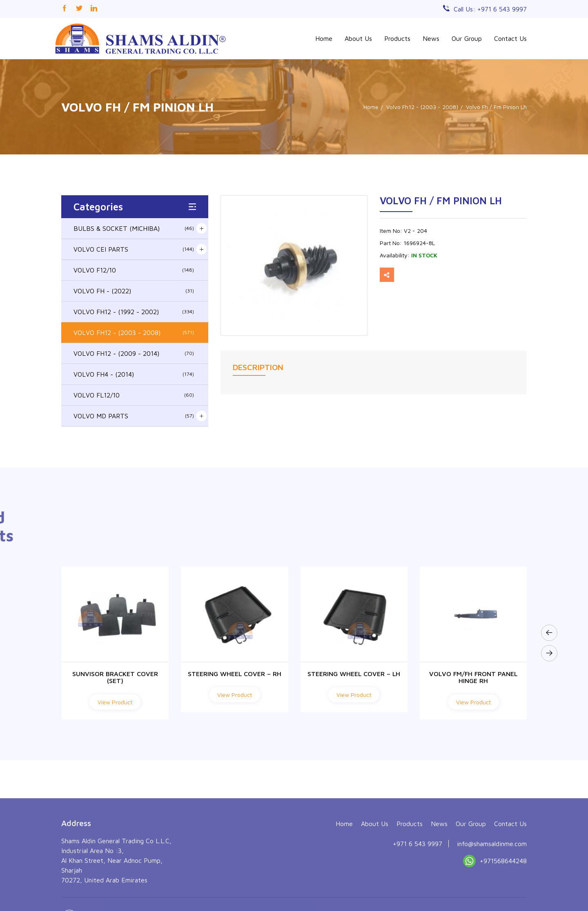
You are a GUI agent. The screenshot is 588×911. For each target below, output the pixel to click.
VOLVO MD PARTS (134, 416)
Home (324, 38)
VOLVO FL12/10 (134, 395)
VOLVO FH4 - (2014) (134, 374)
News (431, 38)
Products (397, 38)
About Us (358, 38)
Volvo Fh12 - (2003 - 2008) (422, 107)
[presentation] (549, 633)
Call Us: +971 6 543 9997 (490, 9)
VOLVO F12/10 (134, 270)
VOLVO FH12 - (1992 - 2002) (134, 312)
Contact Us (510, 38)
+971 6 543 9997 (418, 895)
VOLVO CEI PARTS (134, 249)
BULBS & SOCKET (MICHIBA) (134, 228)
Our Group (467, 38)
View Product (115, 702)
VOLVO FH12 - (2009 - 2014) (134, 353)
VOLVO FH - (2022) (134, 291)
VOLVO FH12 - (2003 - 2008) (134, 333)
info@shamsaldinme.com (492, 895)
